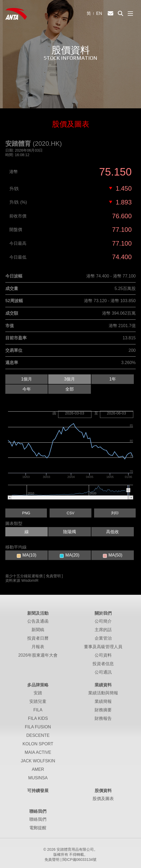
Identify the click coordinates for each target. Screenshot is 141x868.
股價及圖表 (103, 799)
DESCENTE (38, 735)
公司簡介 (103, 621)
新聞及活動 (38, 613)
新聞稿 (38, 630)
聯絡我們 (38, 811)
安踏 (38, 693)
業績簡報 (103, 701)
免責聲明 (52, 860)
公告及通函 (38, 621)
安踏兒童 (38, 701)
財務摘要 (103, 710)
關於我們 (103, 613)
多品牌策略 (38, 685)
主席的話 (103, 630)
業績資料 (103, 685)
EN (99, 13)
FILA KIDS (38, 718)
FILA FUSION (38, 727)
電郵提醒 (38, 828)
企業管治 (103, 638)
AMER (38, 769)
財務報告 (103, 718)
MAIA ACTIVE (38, 752)
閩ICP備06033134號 (79, 860)
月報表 (38, 647)
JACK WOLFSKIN (38, 761)
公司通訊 (103, 672)
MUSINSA (38, 778)
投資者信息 (103, 664)
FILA (38, 710)
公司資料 (103, 655)
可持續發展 (38, 791)
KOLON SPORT (38, 744)
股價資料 (103, 791)
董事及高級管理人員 (103, 647)
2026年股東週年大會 (38, 655)
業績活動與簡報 (103, 693)
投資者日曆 (38, 638)
